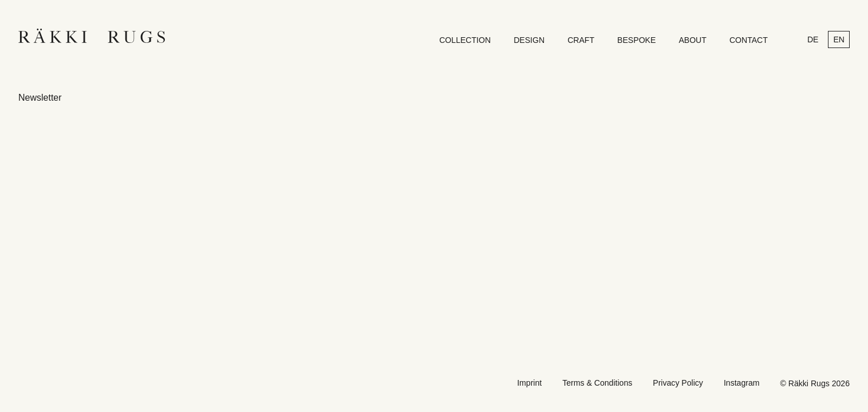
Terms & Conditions (597, 383)
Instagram (742, 383)
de (813, 39)
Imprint (529, 383)
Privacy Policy (678, 383)
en (839, 39)
